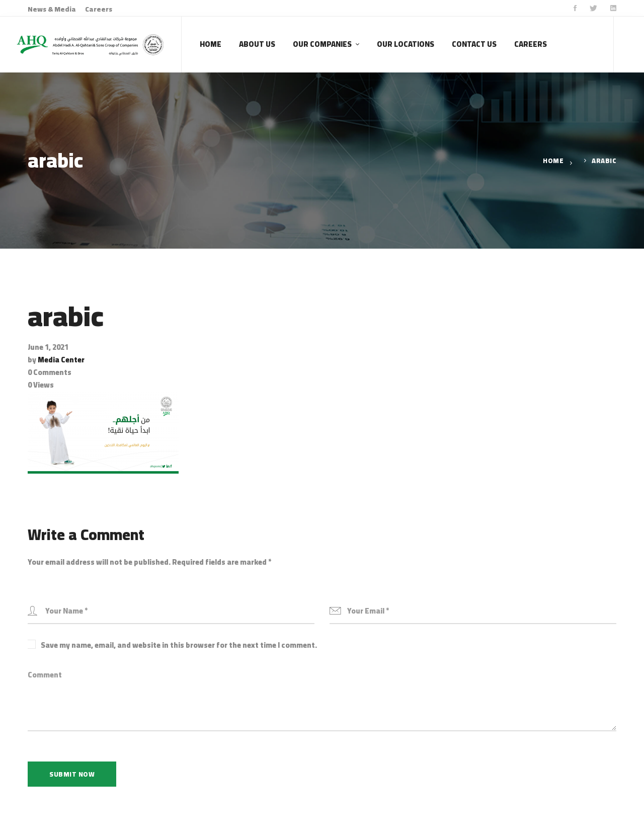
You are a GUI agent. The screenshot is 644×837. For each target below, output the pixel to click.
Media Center (61, 360)
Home (553, 161)
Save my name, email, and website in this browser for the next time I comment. (179, 645)
